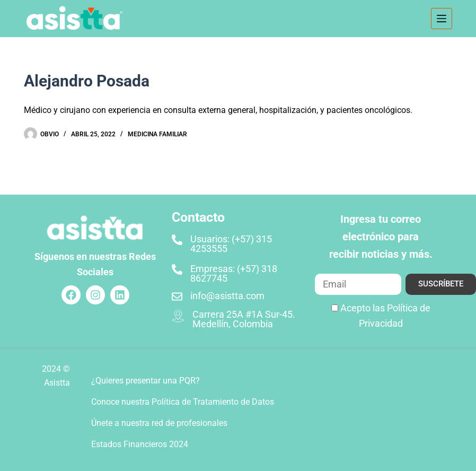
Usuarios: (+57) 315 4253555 (231, 244)
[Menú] (442, 19)
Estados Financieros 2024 (140, 444)
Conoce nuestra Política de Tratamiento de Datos (183, 402)
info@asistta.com (227, 296)
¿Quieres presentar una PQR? (146, 381)
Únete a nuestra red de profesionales (159, 423)
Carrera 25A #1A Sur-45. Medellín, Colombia (244, 319)
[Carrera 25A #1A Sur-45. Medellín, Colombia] (178, 316)
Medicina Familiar (157, 134)
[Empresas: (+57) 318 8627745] (177, 269)
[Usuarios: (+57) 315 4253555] (177, 240)
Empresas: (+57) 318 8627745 (234, 273)
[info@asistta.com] (177, 296)
